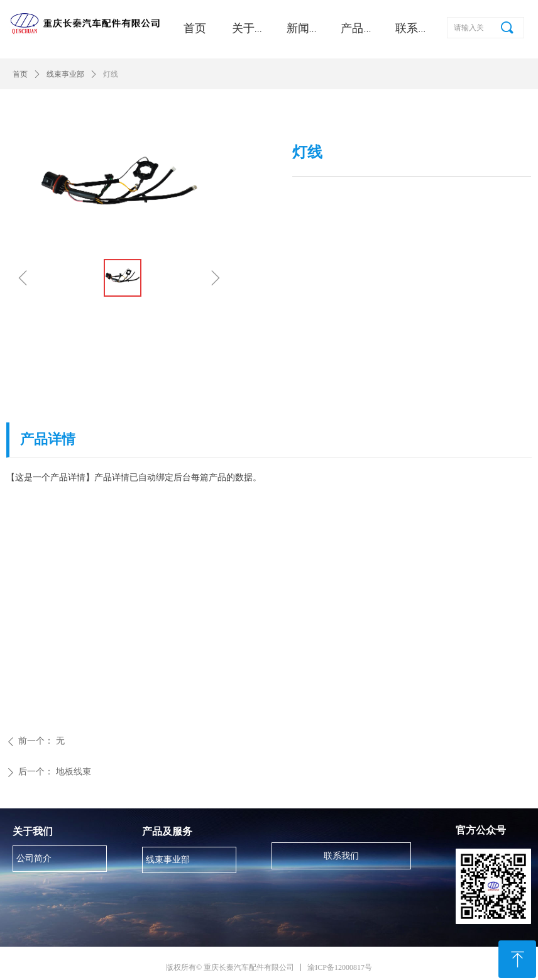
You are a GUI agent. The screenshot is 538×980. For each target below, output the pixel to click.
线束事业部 (65, 74)
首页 (20, 74)
